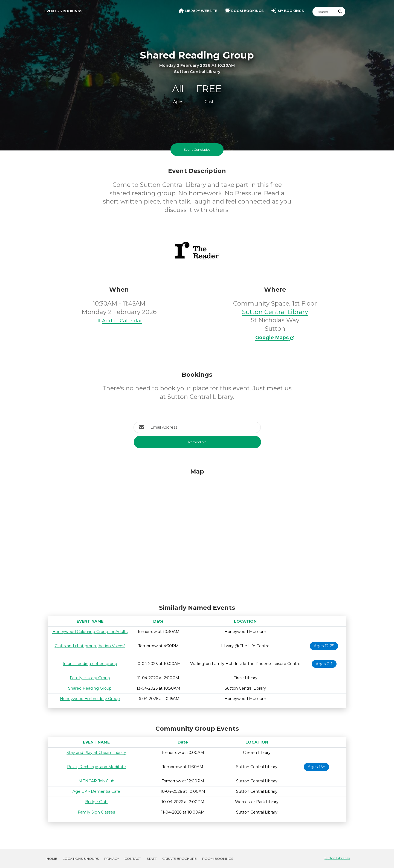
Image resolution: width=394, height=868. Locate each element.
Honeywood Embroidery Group (90, 699)
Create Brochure (179, 859)
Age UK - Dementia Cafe (96, 791)
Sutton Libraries (337, 858)
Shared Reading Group (90, 688)
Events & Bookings (63, 11)
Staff (152, 859)
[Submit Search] (340, 12)
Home (52, 859)
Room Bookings (218, 859)
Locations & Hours (81, 859)
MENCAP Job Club (96, 781)
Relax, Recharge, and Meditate (96, 767)
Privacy (112, 859)
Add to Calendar (119, 320)
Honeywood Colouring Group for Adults (90, 632)
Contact (133, 859)
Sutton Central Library (275, 312)
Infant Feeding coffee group (90, 664)
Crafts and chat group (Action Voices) (90, 646)
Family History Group (90, 678)
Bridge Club (96, 802)
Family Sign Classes (96, 812)
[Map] (197, 535)
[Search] (324, 12)
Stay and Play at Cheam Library (96, 753)
